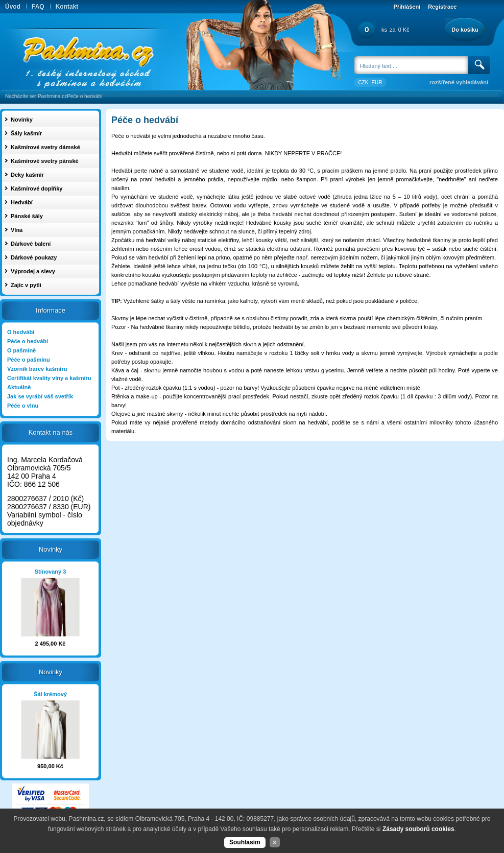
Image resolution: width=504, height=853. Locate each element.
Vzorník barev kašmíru (37, 369)
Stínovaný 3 (51, 572)
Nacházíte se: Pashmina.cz (36, 96)
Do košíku (465, 30)
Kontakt (67, 7)
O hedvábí (21, 332)
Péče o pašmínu (29, 360)
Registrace (442, 7)
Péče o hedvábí (85, 96)
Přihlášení (407, 7)
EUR (377, 82)
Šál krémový (50, 694)
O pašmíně (21, 350)
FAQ (38, 7)
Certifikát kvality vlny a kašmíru (49, 378)
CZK (363, 82)
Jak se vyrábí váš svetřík (40, 396)
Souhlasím (245, 842)
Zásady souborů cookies (418, 829)
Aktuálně (19, 387)
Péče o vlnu (23, 406)
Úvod (13, 7)
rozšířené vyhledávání (459, 82)
